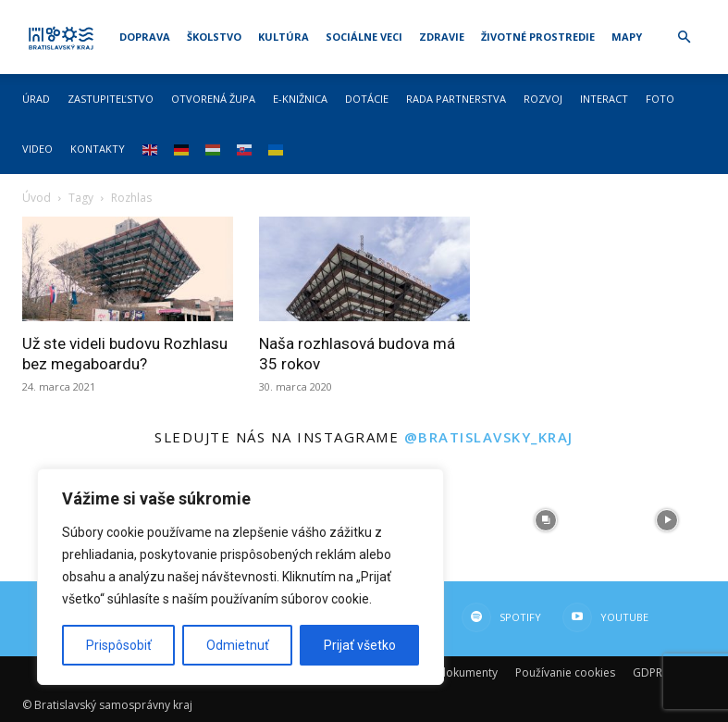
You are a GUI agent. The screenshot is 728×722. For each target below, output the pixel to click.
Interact (604, 99)
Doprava (145, 37)
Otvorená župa (213, 99)
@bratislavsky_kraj (489, 437)
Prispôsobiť (119, 645)
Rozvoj (543, 99)
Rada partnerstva (456, 99)
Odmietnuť (238, 645)
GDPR (648, 672)
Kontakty (98, 149)
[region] (241, 577)
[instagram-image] (546, 521)
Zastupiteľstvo (111, 99)
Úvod (37, 198)
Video (37, 149)
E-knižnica (300, 99)
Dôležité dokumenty (445, 672)
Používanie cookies (565, 672)
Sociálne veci (364, 37)
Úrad (36, 99)
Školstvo (214, 37)
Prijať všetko (360, 645)
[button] (685, 37)
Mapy (627, 37)
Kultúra (284, 37)
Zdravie (442, 37)
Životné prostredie (538, 37)
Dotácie (367, 99)
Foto (660, 99)
